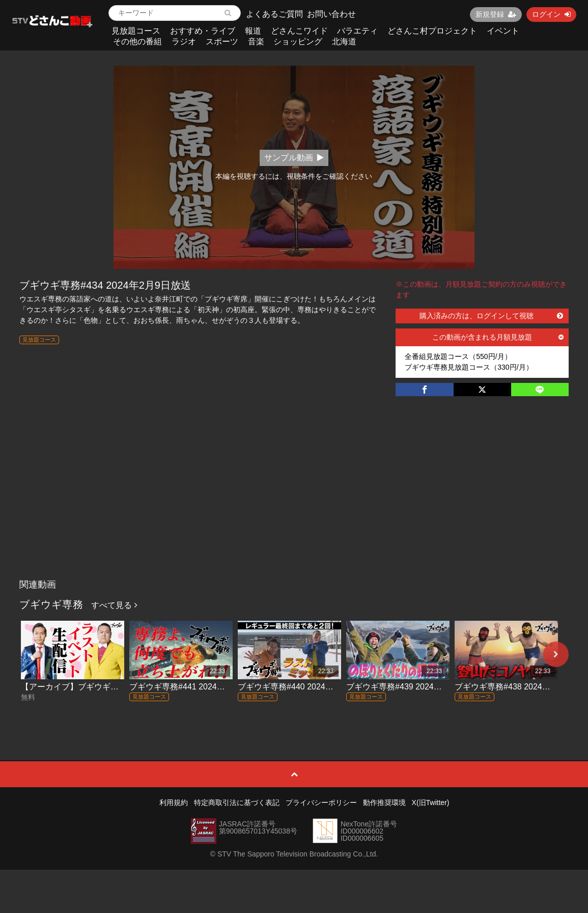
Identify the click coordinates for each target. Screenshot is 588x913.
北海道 (344, 41)
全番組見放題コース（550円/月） (458, 356)
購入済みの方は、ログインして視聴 (491, 316)
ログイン (551, 14)
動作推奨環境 (384, 803)
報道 (253, 31)
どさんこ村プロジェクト (432, 31)
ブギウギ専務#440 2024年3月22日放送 (309, 687)
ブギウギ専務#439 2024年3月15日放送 (417, 687)
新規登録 (496, 14)
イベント (503, 31)
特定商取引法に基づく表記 (237, 803)
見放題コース (136, 31)
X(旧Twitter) (431, 803)
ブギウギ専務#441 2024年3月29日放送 (200, 687)
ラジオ (184, 41)
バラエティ (357, 31)
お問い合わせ (331, 14)
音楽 (256, 41)
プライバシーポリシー (321, 803)
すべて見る (114, 605)
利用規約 (174, 803)
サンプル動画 (294, 158)
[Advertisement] (294, 498)
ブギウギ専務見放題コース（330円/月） (469, 367)
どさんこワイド (299, 31)
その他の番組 (137, 41)
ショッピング (298, 41)
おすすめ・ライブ (203, 31)
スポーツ (222, 41)
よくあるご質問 (274, 14)
